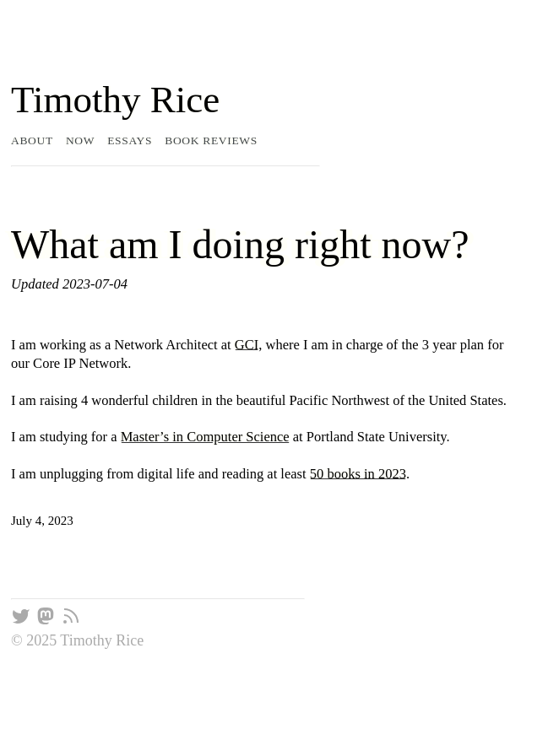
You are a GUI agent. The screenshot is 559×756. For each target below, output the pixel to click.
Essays (130, 140)
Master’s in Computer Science (205, 437)
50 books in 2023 (358, 474)
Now (80, 140)
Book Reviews (211, 140)
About (32, 140)
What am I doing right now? (240, 244)
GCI (247, 345)
